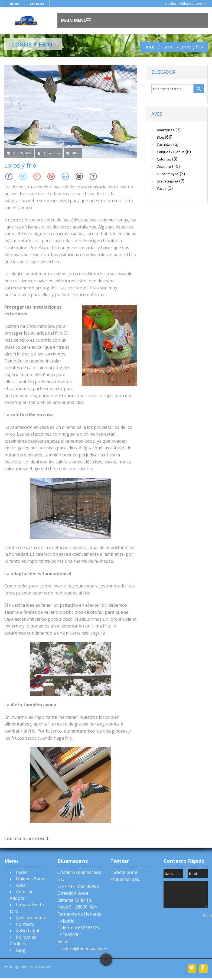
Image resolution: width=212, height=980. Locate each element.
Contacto (37, 4)
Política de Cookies (36, 967)
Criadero (164, 166)
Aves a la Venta (31, 918)
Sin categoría (167, 181)
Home (150, 47)
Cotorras (164, 159)
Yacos (162, 188)
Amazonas (166, 130)
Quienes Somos (32, 879)
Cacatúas (164, 145)
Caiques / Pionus (171, 152)
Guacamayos (168, 174)
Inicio (14, 4)
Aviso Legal (27, 931)
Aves (21, 885)
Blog (169, 47)
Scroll (106, 960)
